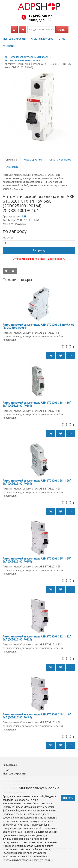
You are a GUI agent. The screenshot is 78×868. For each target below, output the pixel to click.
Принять (68, 798)
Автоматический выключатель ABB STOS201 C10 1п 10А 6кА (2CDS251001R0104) (37, 404)
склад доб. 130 (40, 20)
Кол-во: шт (8, 238)
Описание (11, 160)
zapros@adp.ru (57, 259)
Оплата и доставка (42, 39)
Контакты (8, 46)
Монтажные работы (14, 39)
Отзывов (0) (12, 167)
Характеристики (33, 160)
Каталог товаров (14, 30)
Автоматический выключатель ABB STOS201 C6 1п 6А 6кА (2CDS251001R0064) (38, 326)
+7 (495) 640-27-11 (43, 16)
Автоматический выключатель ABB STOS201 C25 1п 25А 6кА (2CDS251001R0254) (37, 560)
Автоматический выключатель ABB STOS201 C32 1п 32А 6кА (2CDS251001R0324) (37, 638)
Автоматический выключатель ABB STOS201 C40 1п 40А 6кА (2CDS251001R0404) (37, 716)
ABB (24, 217)
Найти (62, 30)
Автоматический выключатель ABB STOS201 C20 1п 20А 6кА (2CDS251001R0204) (37, 482)
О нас (62, 39)
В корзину (39, 251)
